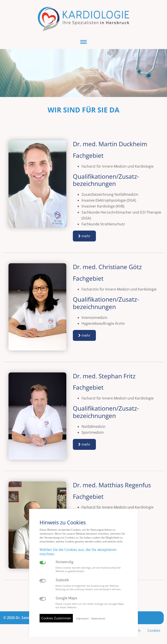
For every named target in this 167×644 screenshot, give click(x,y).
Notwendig (65, 562)
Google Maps (66, 598)
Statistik (62, 580)
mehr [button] (84, 236)
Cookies (154, 630)
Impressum (82, 619)
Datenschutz (98, 619)
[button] (83, 42)
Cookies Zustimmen (56, 618)
